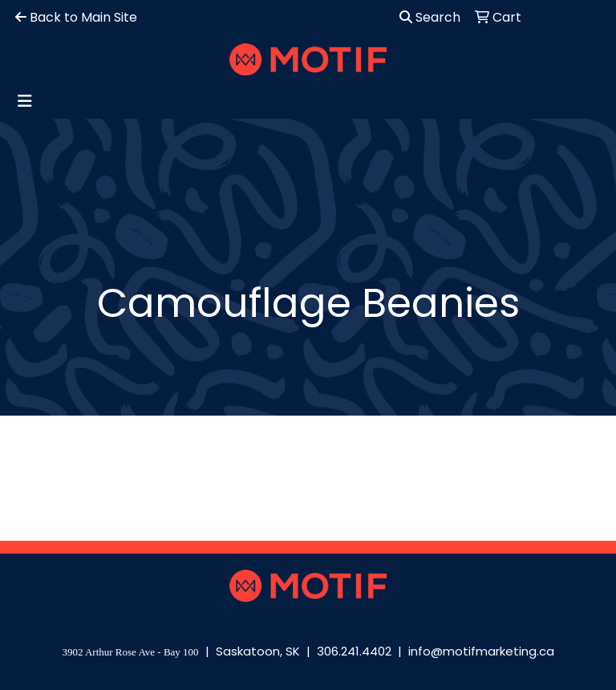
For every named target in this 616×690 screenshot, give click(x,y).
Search (430, 17)
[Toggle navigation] (25, 101)
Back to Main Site (76, 17)
